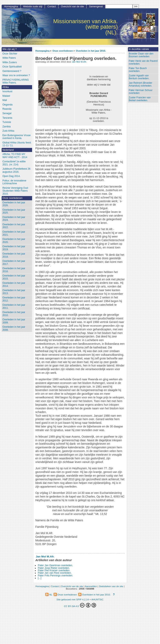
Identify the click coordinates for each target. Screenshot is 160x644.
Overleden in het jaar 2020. (14, 241)
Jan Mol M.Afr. (79, 62)
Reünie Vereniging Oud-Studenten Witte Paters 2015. (16, 191)
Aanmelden (91, 586)
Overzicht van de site (72, 7)
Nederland (8, 150)
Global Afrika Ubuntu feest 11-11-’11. (17, 144)
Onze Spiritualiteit (12, 67)
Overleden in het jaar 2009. (14, 321)
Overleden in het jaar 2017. (14, 263)
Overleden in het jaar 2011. (14, 306)
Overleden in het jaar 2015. (14, 277)
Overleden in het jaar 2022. (14, 226)
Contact (52, 7)
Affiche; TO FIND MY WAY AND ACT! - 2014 (15, 156)
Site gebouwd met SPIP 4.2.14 (73, 599)
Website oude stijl (33, 7)
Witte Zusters (10, 62)
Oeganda (8, 105)
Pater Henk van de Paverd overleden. (143, 62)
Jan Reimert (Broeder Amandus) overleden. (141, 84)
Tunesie (7, 122)
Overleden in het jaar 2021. (14, 233)
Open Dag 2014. (11, 176)
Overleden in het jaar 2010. (91, 51)
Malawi (6, 96)
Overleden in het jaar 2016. (14, 270)
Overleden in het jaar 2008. (14, 328)
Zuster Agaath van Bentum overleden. (139, 77)
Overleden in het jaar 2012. (14, 299)
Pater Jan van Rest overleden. (55, 573)
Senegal (7, 113)
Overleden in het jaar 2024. (14, 219)
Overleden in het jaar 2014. (14, 285)
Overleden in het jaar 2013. (14, 292)
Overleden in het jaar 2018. (14, 255)
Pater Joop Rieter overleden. (54, 568)
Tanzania (7, 118)
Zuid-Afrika (8, 131)
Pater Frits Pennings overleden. (55, 576)
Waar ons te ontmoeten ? (16, 75)
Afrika (6, 87)
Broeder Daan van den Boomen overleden (141, 55)
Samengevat (96, 7)
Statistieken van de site (111, 586)
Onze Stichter (10, 54)
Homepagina (42, 51)
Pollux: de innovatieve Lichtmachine (14, 182)
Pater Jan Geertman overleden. (55, 565)
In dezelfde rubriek (139, 49)
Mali (5, 100)
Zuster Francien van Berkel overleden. (140, 99)
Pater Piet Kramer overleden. (54, 570)
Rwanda (7, 109)
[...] (39, 578)
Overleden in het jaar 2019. (14, 248)
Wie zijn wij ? (10, 49)
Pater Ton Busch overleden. (138, 70)
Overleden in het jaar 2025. (14, 211)
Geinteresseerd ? (12, 71)
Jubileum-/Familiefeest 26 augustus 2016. (16, 170)
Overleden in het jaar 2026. (14, 204)
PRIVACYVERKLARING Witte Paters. (16, 81)
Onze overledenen (63, 51)
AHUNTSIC (97, 599)
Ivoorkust (7, 91)
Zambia (6, 127)
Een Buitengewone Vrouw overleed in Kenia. (17, 137)
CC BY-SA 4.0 (80, 605)
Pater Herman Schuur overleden (141, 92)
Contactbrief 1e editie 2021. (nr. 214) (14, 163)
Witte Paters (9, 58)
